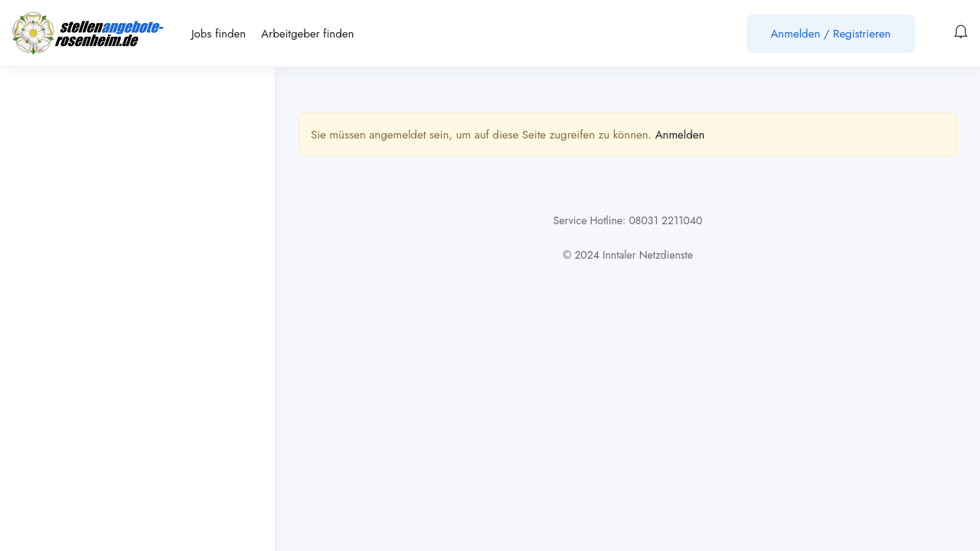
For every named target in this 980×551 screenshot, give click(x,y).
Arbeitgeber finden (307, 34)
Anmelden (680, 135)
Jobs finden (219, 34)
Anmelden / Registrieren (830, 34)
